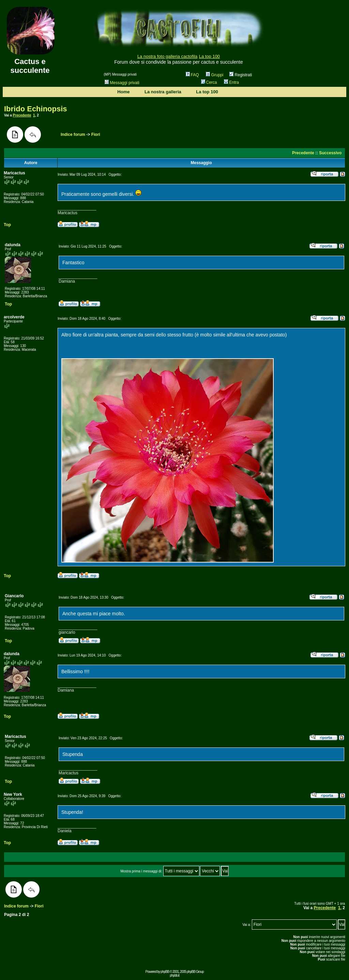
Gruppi (215, 75)
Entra (231, 82)
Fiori (96, 135)
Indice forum (73, 135)
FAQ (192, 75)
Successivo (330, 153)
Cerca (209, 82)
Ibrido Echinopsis (36, 109)
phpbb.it (174, 975)
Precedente (22, 115)
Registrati (241, 75)
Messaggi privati (122, 83)
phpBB (165, 972)
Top (7, 225)
